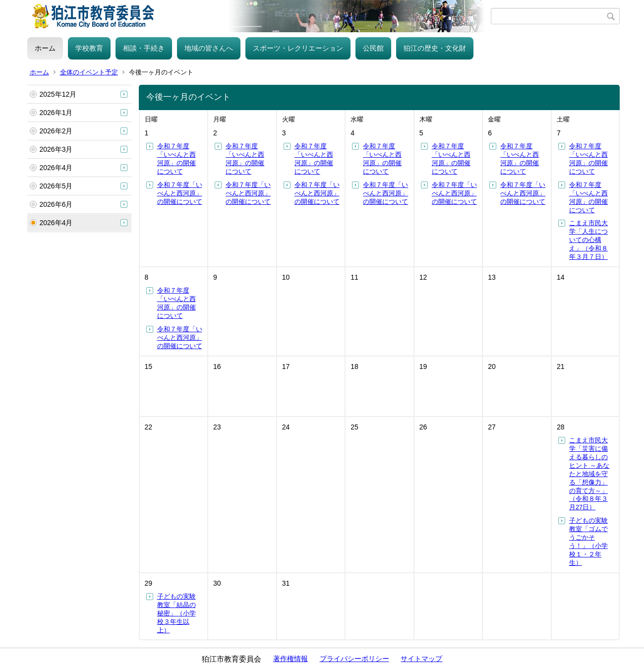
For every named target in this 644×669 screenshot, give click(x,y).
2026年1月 (56, 113)
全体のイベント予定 (89, 72)
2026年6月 (56, 204)
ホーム (45, 48)
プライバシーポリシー (354, 659)
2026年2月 (56, 131)
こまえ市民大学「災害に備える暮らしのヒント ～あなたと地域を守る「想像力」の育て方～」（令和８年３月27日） (589, 474)
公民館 (373, 48)
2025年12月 (58, 94)
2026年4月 (56, 168)
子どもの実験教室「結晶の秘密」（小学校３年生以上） (176, 613)
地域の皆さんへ (209, 48)
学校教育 (89, 48)
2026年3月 (56, 149)
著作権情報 (291, 659)
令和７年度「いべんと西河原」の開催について (176, 159)
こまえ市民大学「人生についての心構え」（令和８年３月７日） (588, 240)
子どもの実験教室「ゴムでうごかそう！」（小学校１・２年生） (588, 541)
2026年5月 (56, 186)
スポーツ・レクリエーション (298, 48)
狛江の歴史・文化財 (435, 48)
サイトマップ (421, 659)
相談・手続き (144, 48)
